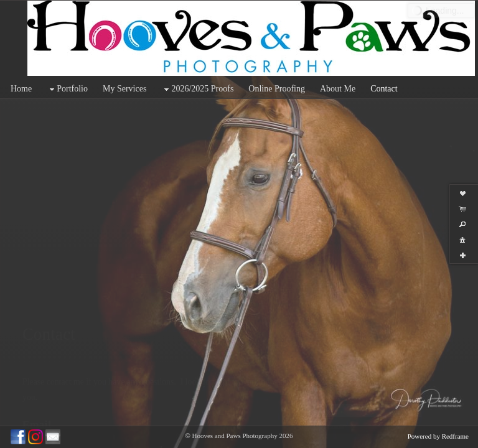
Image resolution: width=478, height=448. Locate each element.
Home (21, 89)
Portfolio (67, 89)
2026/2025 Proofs (197, 89)
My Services (124, 89)
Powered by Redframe (438, 436)
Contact (384, 89)
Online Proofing (277, 89)
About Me (338, 89)
